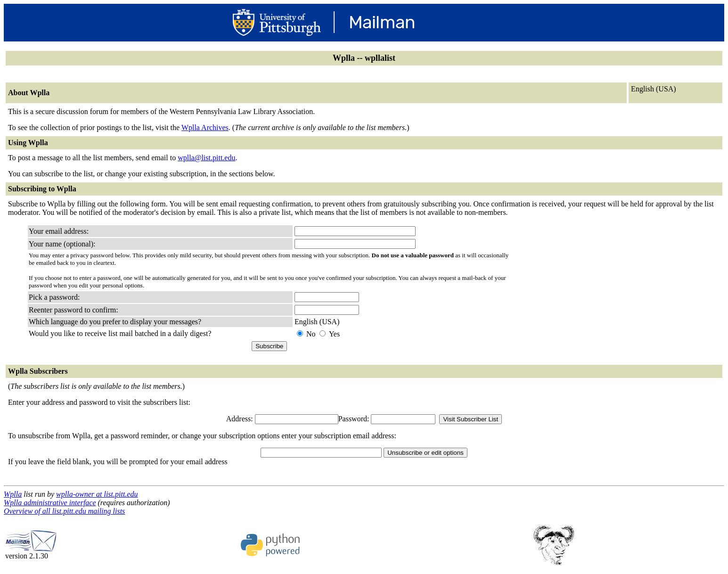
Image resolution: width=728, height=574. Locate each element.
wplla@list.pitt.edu (206, 158)
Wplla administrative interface (50, 503)
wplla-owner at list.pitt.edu (97, 494)
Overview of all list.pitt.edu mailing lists (64, 511)
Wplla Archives (205, 127)
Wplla (13, 494)
